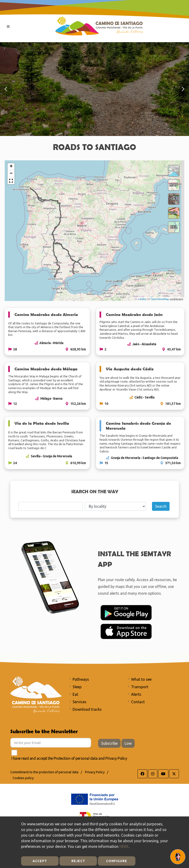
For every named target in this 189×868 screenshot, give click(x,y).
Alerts (136, 694)
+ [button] (11, 167)
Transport (140, 687)
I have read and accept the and (69, 758)
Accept (40, 861)
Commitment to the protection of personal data (44, 772)
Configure (117, 861)
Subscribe (109, 743)
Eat (75, 694)
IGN (174, 213)
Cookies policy (23, 778)
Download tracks (87, 709)
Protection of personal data (76, 758)
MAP (174, 185)
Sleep (77, 687)
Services (80, 702)
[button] (6, 89)
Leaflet (142, 299)
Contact (138, 702)
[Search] (51, 506)
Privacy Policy (116, 758)
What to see (141, 679)
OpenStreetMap (160, 299)
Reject (78, 861)
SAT (174, 199)
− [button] (11, 174)
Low (128, 743)
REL (174, 227)
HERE (124, 846)
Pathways (81, 679)
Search (161, 506)
